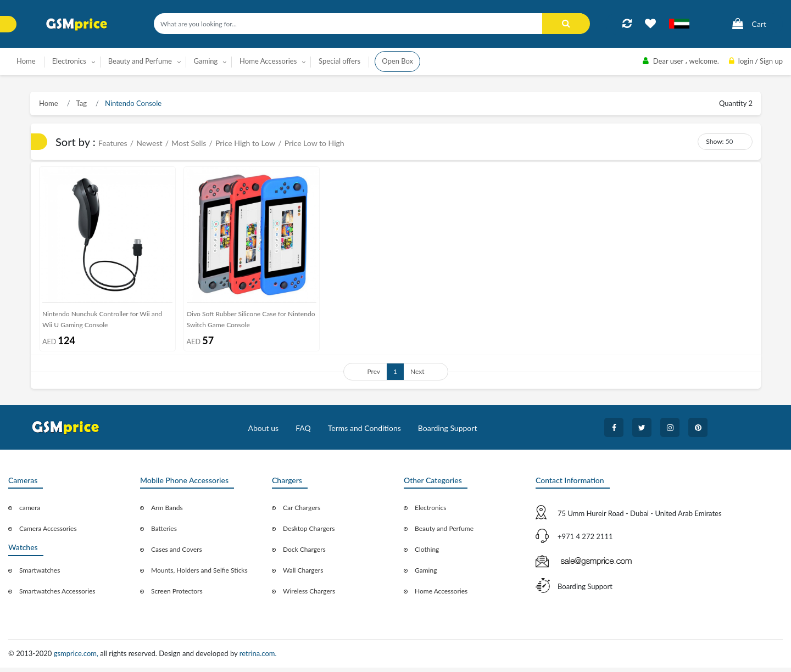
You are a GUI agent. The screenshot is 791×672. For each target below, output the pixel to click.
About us (264, 432)
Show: (715, 141)
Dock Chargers (304, 554)
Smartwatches (40, 575)
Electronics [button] (69, 61)
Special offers (339, 61)
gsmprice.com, (77, 658)
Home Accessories (441, 595)
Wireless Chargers (309, 595)
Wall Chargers (303, 575)
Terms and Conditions (364, 432)
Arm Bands (167, 512)
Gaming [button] (206, 61)
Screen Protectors (177, 595)
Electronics (431, 512)
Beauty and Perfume (444, 533)
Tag (81, 103)
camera (30, 512)
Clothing (427, 554)
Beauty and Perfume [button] (140, 61)
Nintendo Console (132, 103)
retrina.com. (258, 658)
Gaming (426, 575)
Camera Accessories (48, 533)
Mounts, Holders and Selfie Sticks (199, 575)
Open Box (397, 61)
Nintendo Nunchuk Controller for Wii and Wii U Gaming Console (102, 323)
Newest (149, 143)
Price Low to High (314, 143)
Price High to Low (245, 143)
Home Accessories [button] (268, 61)
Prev (374, 376)
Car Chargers (302, 512)
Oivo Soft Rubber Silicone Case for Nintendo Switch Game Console (251, 323)
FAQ (303, 432)
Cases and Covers (177, 554)
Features (113, 143)
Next (417, 376)
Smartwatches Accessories (57, 595)
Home (26, 61)
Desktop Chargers (309, 533)
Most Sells (189, 143)
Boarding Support (448, 432)
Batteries (164, 533)
